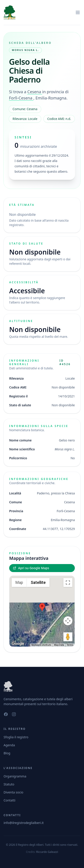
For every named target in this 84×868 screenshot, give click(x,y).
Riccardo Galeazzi (47, 852)
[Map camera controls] (68, 621)
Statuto (9, 784)
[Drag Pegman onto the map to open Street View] (68, 637)
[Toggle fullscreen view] (68, 583)
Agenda (9, 745)
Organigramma (15, 776)
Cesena (35, 92)
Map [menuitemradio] (19, 582)
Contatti (10, 800)
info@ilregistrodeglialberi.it (24, 823)
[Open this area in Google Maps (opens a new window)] (18, 644)
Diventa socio (13, 792)
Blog (7, 753)
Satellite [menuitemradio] (38, 582)
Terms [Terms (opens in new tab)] (70, 645)
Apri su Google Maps (31, 568)
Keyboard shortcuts (41, 645)
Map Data (59, 645)
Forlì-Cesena (21, 98)
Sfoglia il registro (16, 737)
